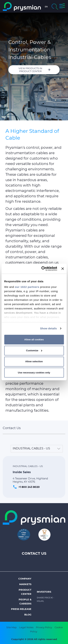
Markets (25, 584)
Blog (28, 615)
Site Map (12, 627)
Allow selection (34, 361)
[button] (62, 6)
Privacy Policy (44, 627)
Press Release (21, 609)
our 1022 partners (27, 287)
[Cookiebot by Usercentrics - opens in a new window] (43, 269)
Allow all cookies (34, 340)
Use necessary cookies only (34, 373)
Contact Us (34, 553)
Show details (49, 328)
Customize (34, 350)
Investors (44, 592)
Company (25, 579)
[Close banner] (63, 269)
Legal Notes (26, 627)
